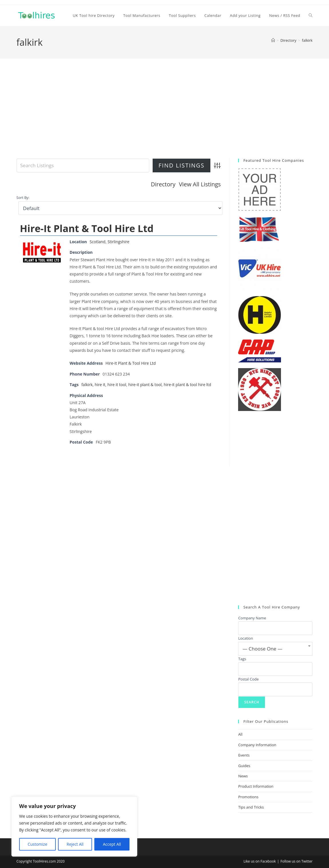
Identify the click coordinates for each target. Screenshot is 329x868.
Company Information (257, 745)
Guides (244, 766)
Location (246, 638)
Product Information (256, 786)
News (243, 776)
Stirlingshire (119, 241)
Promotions (248, 797)
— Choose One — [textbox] (262, 649)
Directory (163, 184)
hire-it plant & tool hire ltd (189, 384)
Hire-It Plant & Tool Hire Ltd (87, 228)
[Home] (273, 40)
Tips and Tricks (251, 807)
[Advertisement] (165, 116)
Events (244, 755)
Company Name (252, 618)
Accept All (112, 844)
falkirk (307, 40)
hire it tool (117, 384)
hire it (100, 384)
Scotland (98, 241)
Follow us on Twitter (296, 861)
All (240, 734)
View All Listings (200, 184)
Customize (37, 844)
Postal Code (248, 679)
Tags (242, 659)
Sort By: (23, 198)
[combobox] (275, 649)
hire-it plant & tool (146, 384)
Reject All (75, 844)
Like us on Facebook (260, 861)
